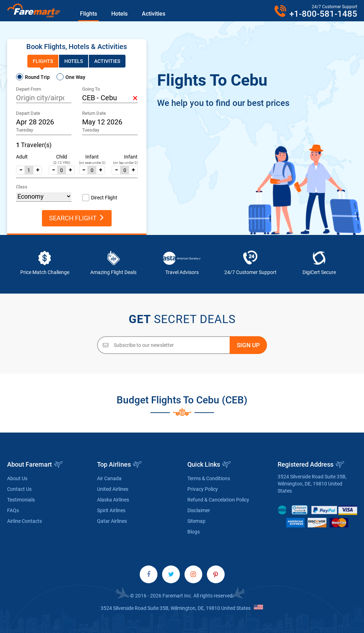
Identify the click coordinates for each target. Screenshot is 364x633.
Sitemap (196, 521)
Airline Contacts (25, 521)
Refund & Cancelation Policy (218, 500)
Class (22, 187)
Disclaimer (199, 510)
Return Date (94, 113)
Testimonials (21, 500)
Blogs (194, 532)
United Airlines (113, 489)
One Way (75, 77)
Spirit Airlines (111, 510)
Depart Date (28, 113)
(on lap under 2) (125, 163)
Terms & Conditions (209, 478)
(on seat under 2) (92, 163)
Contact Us (19, 489)
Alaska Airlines (113, 500)
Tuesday (25, 130)
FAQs (13, 510)
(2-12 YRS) (62, 163)
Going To (91, 89)
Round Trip (37, 77)
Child (62, 157)
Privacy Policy (203, 489)
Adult (22, 157)
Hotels (119, 14)
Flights (89, 14)
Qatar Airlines (112, 521)
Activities (154, 14)
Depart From (28, 89)
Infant (92, 157)
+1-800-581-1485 (323, 14)
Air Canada (109, 478)
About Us (17, 478)
